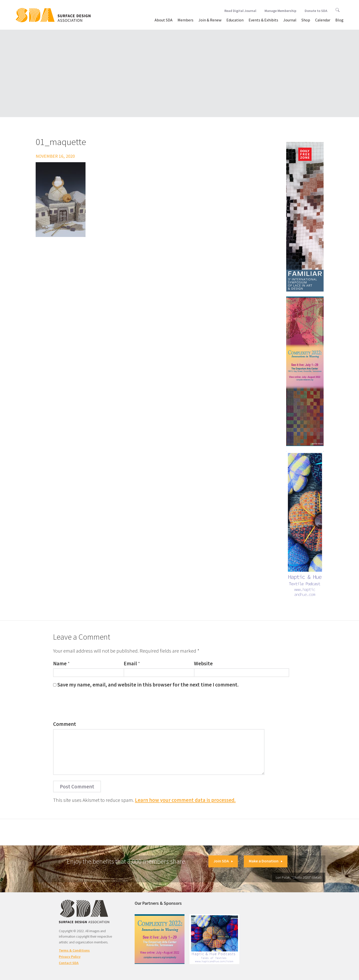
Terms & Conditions (74, 950)
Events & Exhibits (263, 20)
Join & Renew (210, 20)
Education (235, 20)
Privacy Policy (70, 957)
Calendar (323, 20)
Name (60, 663)
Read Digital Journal (240, 11)
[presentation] (91, 706)
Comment (65, 724)
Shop (306, 20)
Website (203, 663)
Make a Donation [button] (266, 861)
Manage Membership (280, 11)
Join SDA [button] (223, 861)
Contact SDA (69, 963)
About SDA (164, 20)
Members (185, 20)
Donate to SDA (316, 11)
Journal (290, 20)
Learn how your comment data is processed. (185, 800)
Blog (339, 20)
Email (130, 663)
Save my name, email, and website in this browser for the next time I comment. (148, 685)
